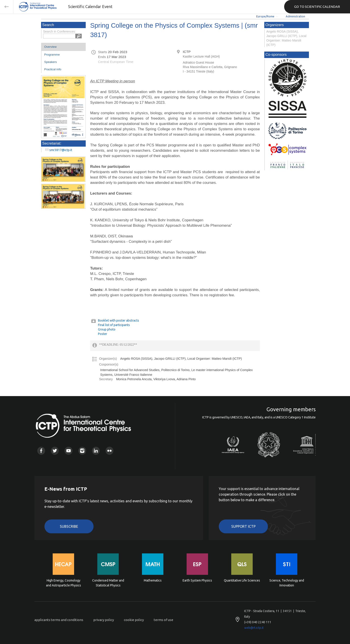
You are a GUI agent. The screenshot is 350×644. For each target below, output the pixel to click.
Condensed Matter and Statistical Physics (108, 583)
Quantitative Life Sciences (242, 580)
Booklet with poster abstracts (119, 320)
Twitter (55, 451)
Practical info (53, 69)
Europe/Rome (265, 16)
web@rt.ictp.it (254, 628)
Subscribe (69, 526)
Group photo (107, 329)
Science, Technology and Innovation (287, 583)
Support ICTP (243, 526)
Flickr (109, 451)
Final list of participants (114, 325)
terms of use (164, 620)
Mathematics (153, 580)
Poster (103, 334)
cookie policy (134, 620)
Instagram (82, 451)
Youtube (68, 451)
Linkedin (96, 451)
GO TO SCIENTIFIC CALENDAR (317, 7)
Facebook (41, 451)
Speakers (50, 62)
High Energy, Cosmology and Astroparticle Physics (64, 583)
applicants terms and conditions (59, 620)
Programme (52, 55)
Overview (50, 47)
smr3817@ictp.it (61, 150)
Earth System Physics (197, 580)
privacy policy (104, 620)
